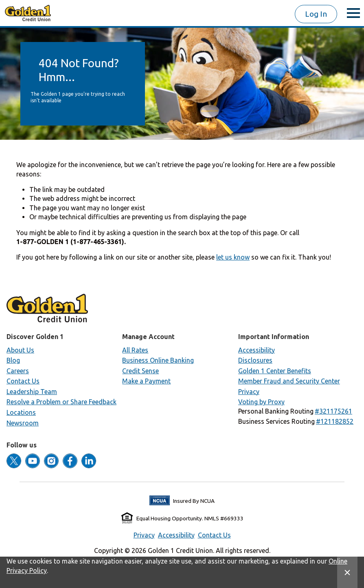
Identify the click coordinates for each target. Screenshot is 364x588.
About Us (20, 350)
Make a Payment (146, 381)
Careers (18, 371)
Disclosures (255, 360)
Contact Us (23, 381)
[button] (333, 411)
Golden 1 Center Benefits (275, 371)
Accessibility (257, 350)
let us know (233, 257)
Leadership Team (32, 392)
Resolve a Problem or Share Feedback (61, 402)
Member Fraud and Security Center (289, 381)
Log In (316, 14)
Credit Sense (140, 371)
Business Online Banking (158, 360)
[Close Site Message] (347, 572)
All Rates (135, 350)
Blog (13, 360)
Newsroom (23, 423)
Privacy (249, 392)
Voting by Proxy (261, 402)
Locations (21, 412)
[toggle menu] (353, 13)
